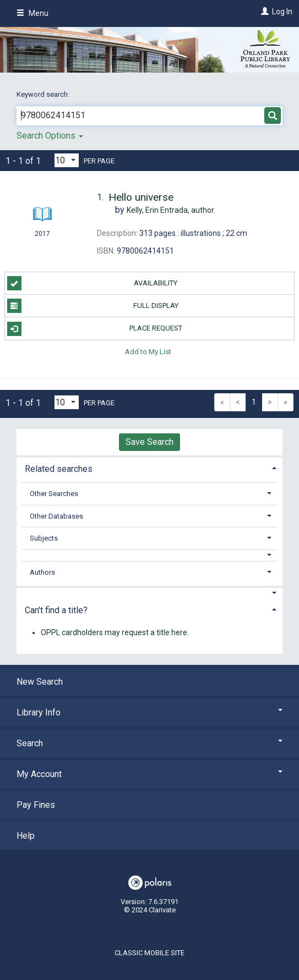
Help (26, 836)
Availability (93, 283)
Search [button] (149, 743)
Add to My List (148, 352)
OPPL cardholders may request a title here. (115, 632)
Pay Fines (36, 805)
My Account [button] (149, 774)
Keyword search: (44, 94)
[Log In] (263, 12)
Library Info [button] (149, 712)
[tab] (149, 468)
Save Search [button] (149, 442)
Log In (282, 12)
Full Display (93, 306)
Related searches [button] (59, 469)
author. (171, 210)
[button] (150, 555)
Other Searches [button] (54, 494)
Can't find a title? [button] (56, 610)
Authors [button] (42, 572)
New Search (40, 682)
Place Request (95, 329)
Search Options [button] (50, 136)
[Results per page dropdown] (67, 160)
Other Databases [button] (56, 516)
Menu (32, 13)
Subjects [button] (44, 538)
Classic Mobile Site (149, 953)
